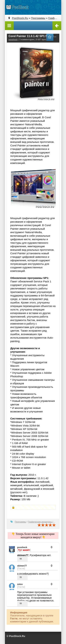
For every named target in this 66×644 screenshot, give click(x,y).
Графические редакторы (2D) (42, 522)
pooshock (13, 40)
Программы (21, 522)
